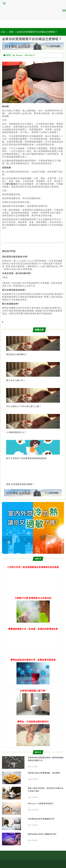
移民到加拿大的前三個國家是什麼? (42, 834)
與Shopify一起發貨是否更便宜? (41, 803)
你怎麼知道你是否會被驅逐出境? (41, 819)
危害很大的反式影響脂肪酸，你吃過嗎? (44, 773)
